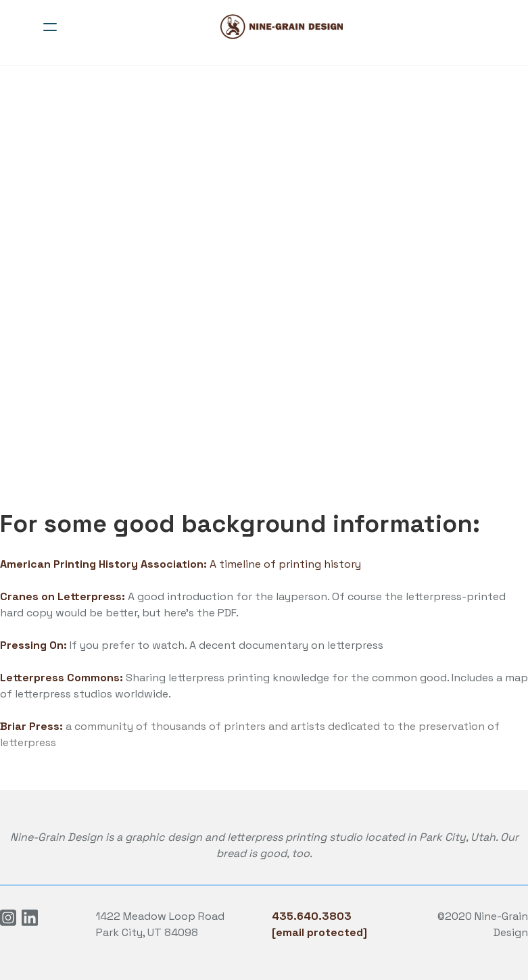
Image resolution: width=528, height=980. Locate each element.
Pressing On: (35, 645)
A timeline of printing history (181, 564)
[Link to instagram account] (8, 917)
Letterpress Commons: (62, 678)
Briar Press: (31, 726)
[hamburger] (50, 27)
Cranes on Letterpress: (63, 596)
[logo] (282, 27)
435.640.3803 (312, 916)
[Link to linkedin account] (30, 917)
